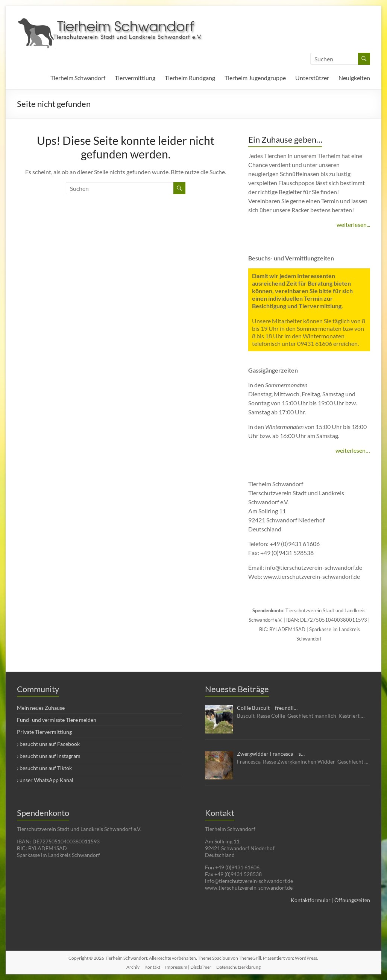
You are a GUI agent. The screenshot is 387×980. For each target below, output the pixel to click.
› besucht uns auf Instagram (49, 756)
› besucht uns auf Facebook (48, 744)
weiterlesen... (353, 224)
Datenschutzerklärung (238, 967)
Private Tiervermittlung (44, 732)
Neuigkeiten (354, 78)
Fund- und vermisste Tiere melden (57, 720)
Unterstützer (312, 78)
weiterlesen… (353, 450)
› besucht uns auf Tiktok (44, 768)
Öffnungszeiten (352, 900)
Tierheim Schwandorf (78, 78)
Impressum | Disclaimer (188, 967)
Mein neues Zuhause (41, 708)
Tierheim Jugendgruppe (255, 78)
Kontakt (152, 967)
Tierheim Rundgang (190, 78)
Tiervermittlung (135, 78)
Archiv (133, 967)
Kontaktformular (311, 900)
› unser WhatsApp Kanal (45, 780)
